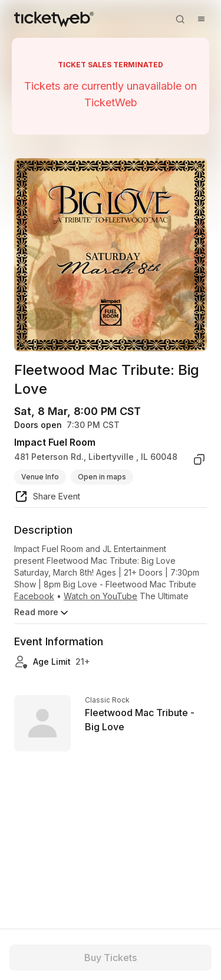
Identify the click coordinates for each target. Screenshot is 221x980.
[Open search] (180, 19)
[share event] (47, 498)
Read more (42, 613)
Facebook (34, 596)
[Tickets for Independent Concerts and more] (54, 19)
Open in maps (102, 477)
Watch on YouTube (100, 596)
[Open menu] (201, 19)
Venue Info (40, 477)
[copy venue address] (199, 459)
